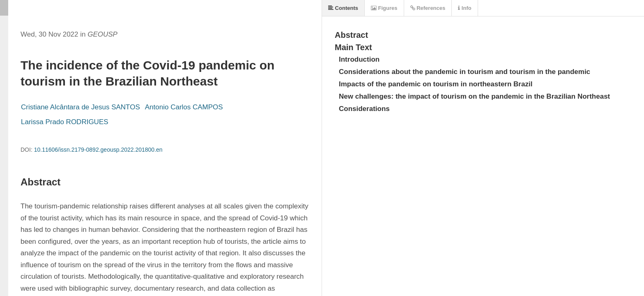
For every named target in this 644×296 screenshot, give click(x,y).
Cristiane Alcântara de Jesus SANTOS (80, 107)
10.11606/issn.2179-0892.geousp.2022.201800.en (98, 150)
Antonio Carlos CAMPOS (184, 107)
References (428, 8)
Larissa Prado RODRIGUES (65, 122)
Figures (384, 8)
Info (465, 8)
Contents (343, 8)
